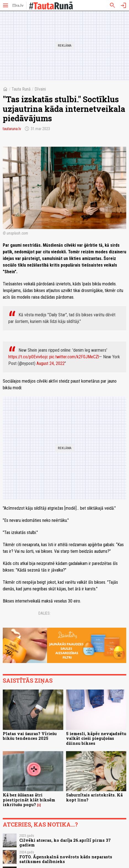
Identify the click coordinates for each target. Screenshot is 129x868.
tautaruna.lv (12, 129)
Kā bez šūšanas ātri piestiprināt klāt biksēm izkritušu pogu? (29, 800)
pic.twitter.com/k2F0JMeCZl (74, 357)
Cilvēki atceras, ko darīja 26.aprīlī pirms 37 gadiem (65, 843)
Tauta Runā (21, 89)
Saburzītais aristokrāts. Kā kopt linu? (94, 797)
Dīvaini (40, 89)
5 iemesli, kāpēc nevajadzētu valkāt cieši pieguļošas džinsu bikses (96, 738)
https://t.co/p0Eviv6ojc (28, 357)
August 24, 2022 (51, 363)
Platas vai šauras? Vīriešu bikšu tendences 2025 (30, 736)
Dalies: (44, 613)
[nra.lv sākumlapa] (18, 6)
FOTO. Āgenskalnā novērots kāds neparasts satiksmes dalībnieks (66, 859)
